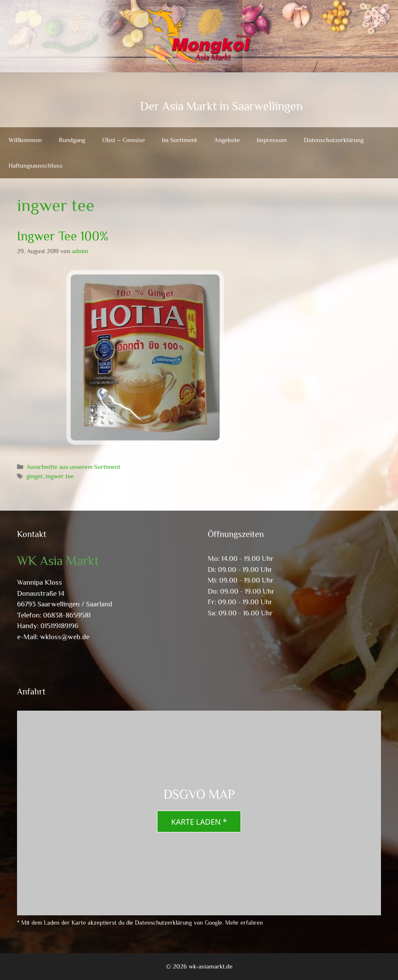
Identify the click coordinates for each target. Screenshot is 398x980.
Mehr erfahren (244, 923)
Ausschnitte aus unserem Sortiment (73, 467)
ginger (34, 476)
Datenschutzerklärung (334, 140)
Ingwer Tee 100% (63, 236)
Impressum (272, 140)
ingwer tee (60, 476)
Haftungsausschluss (36, 165)
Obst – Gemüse (123, 140)
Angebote (227, 140)
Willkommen (25, 140)
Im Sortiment (179, 140)
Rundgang (72, 140)
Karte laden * (199, 822)
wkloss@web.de (65, 637)
